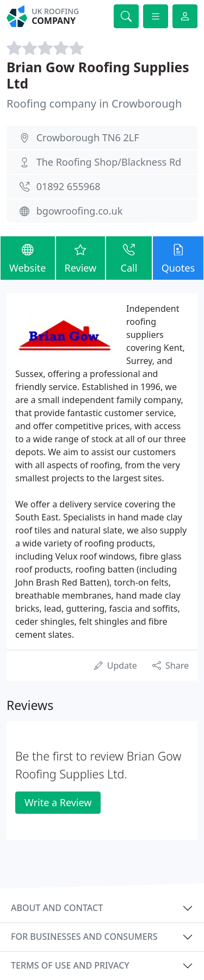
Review (81, 257)
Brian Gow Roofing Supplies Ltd (98, 75)
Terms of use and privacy (70, 965)
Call (129, 257)
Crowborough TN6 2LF (88, 137)
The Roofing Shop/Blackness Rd (109, 162)
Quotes (178, 257)
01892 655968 (69, 186)
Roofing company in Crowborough (94, 103)
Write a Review (58, 802)
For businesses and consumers (84, 937)
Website (28, 257)
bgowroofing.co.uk (80, 211)
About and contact (57, 908)
